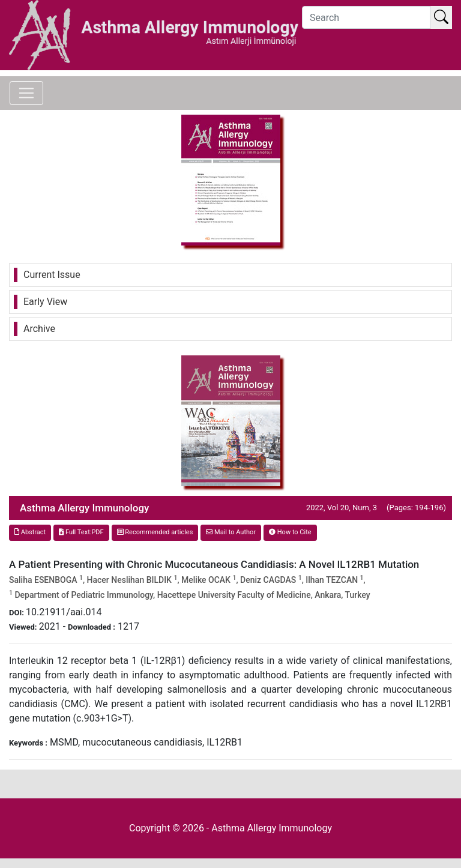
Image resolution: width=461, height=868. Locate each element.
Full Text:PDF (81, 532)
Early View (45, 302)
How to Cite (290, 532)
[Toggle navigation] (26, 93)
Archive (39, 329)
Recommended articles (155, 532)
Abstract (30, 532)
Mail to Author (231, 532)
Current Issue (52, 275)
